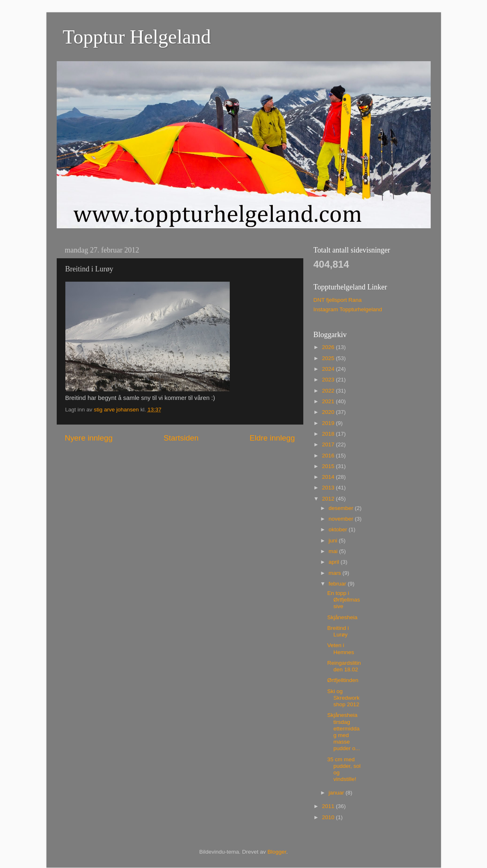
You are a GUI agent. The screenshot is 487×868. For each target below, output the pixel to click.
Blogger (277, 852)
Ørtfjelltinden (343, 680)
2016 (329, 456)
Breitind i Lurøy (338, 631)
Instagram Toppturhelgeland (348, 309)
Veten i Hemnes (340, 649)
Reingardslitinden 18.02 (344, 666)
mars (336, 573)
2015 (329, 466)
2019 (329, 423)
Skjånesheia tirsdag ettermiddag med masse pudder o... (344, 732)
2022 (329, 391)
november (342, 519)
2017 (329, 444)
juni (334, 541)
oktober (339, 529)
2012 (329, 499)
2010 (329, 817)
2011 (329, 806)
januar (337, 793)
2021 (329, 401)
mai (334, 551)
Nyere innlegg (89, 438)
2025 (329, 358)
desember (342, 508)
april (335, 562)
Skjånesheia (342, 617)
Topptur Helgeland (137, 37)
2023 (329, 380)
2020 (329, 412)
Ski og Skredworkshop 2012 (343, 698)
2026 (329, 347)
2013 (329, 488)
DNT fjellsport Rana (338, 300)
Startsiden (181, 438)
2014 (329, 477)
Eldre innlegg (272, 438)
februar (338, 584)
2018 (329, 434)
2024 (329, 369)
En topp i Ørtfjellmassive (344, 600)
